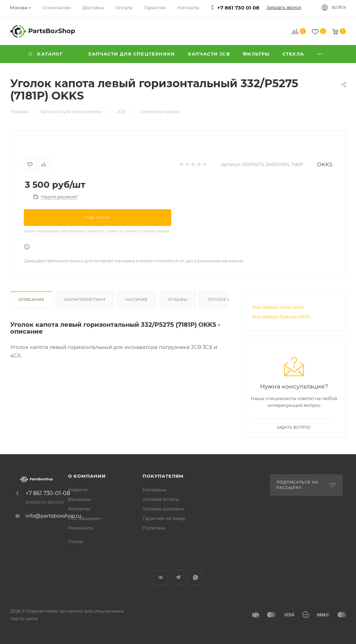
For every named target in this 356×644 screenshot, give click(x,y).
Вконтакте (161, 577)
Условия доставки (163, 509)
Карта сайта (24, 618)
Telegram (178, 577)
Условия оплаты (161, 499)
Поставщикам (84, 518)
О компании (87, 476)
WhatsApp (196, 577)
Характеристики (85, 300)
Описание (31, 300)
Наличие (137, 300)
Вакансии (80, 499)
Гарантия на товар (164, 518)
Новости (78, 490)
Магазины (155, 490)
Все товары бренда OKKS (282, 317)
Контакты (79, 509)
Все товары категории (278, 307)
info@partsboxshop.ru (53, 516)
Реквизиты (81, 528)
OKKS (325, 164)
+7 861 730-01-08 (48, 493)
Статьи (76, 541)
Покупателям (163, 476)
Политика (154, 528)
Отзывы (178, 300)
